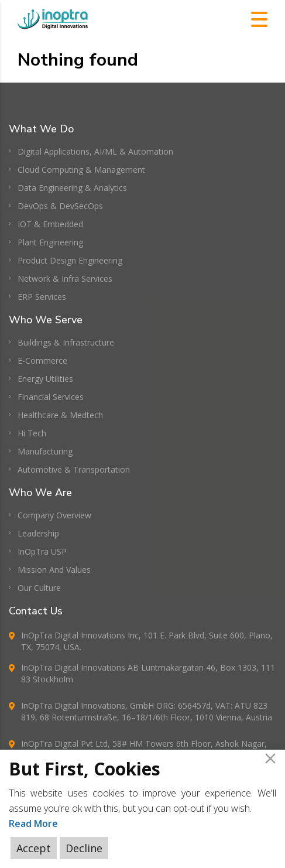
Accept (34, 848)
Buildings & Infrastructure (66, 342)
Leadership (38, 533)
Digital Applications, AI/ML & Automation (95, 151)
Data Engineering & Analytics (72, 188)
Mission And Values (54, 570)
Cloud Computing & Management (81, 170)
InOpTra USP (42, 551)
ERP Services (42, 297)
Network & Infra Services (65, 278)
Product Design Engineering (70, 260)
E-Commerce (42, 360)
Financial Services (51, 397)
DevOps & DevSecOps (60, 206)
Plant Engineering (50, 242)
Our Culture (39, 588)
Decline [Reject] (84, 848)
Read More (33, 823)
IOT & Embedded (50, 224)
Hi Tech (32, 433)
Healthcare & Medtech (60, 415)
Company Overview (54, 515)
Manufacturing (45, 451)
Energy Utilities (45, 379)
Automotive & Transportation (74, 469)
